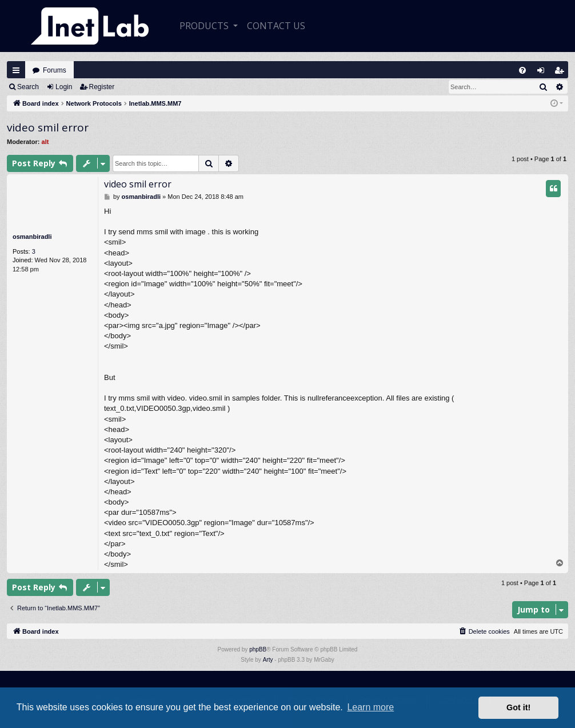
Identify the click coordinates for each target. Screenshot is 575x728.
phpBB (258, 649)
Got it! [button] (518, 707)
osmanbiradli (32, 237)
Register (102, 87)
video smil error (48, 127)
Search (28, 87)
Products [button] (205, 26)
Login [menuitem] (544, 73)
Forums (55, 70)
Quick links (16, 70)
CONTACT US (276, 26)
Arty (268, 660)
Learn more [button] (370, 707)
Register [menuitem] (562, 73)
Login (64, 87)
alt (45, 142)
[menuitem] (522, 70)
